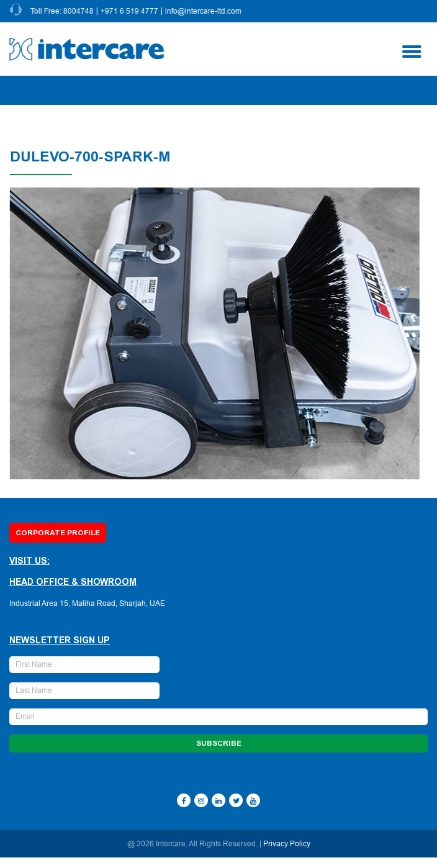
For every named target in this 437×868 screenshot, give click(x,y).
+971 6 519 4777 (131, 11)
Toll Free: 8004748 (63, 11)
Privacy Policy (287, 844)
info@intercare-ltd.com (205, 11)
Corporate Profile (58, 533)
